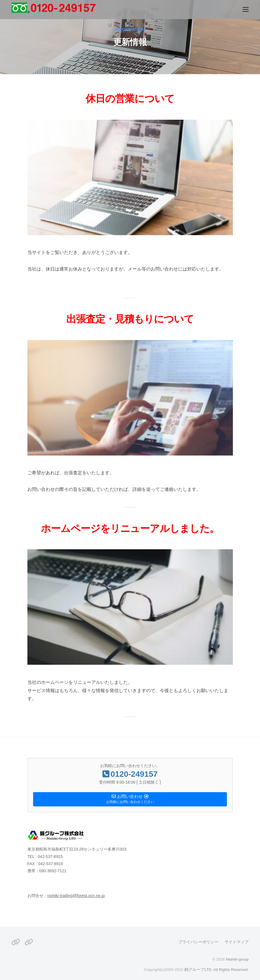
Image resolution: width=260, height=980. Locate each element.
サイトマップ (237, 942)
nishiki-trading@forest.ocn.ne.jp (76, 896)
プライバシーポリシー (198, 942)
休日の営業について (130, 98)
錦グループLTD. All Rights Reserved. (216, 970)
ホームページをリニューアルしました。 (130, 528)
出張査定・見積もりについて (130, 319)
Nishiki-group (237, 959)
